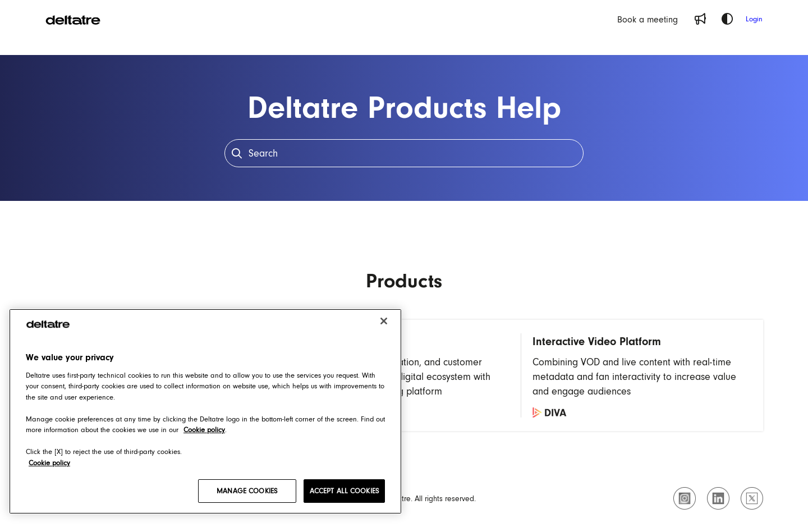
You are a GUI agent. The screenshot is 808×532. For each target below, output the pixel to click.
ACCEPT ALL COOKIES (344, 491)
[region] (205, 411)
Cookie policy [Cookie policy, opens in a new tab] (204, 430)
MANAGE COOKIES (247, 491)
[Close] (384, 321)
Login (754, 19)
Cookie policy (49, 463)
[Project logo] (73, 19)
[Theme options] (727, 19)
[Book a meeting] (648, 19)
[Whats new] (700, 19)
